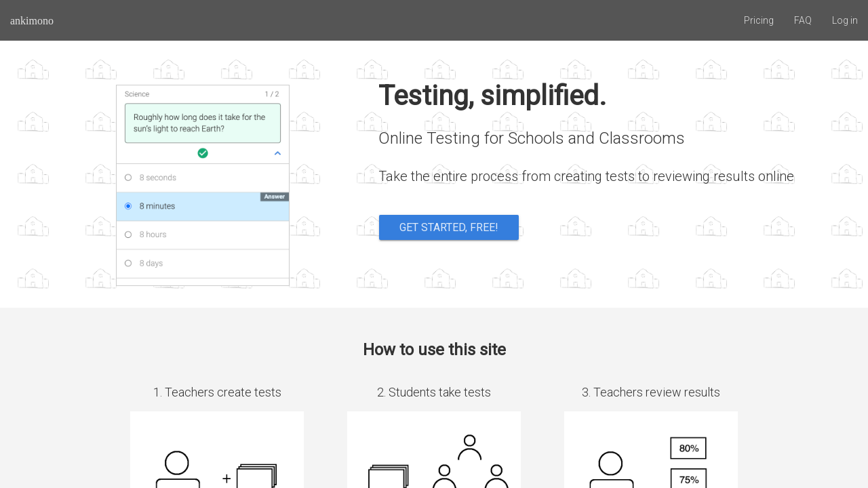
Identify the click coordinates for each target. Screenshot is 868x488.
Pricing (759, 20)
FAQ (803, 20)
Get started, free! (449, 227)
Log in (845, 20)
